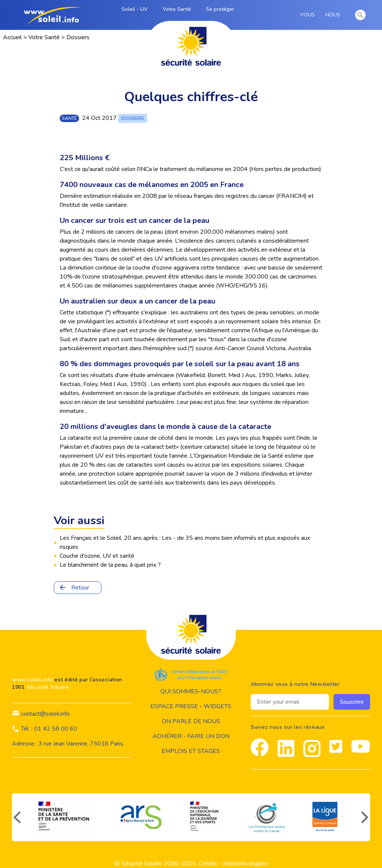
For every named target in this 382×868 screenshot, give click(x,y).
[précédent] (16, 817)
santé (69, 118)
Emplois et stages (191, 751)
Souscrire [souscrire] (352, 702)
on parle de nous (191, 721)
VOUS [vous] (309, 15)
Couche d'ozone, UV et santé (97, 556)
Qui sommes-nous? (191, 691)
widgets (217, 706)
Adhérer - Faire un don (191, 736)
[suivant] (366, 817)
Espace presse (174, 706)
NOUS (334, 15)
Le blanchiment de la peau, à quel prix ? (110, 565)
